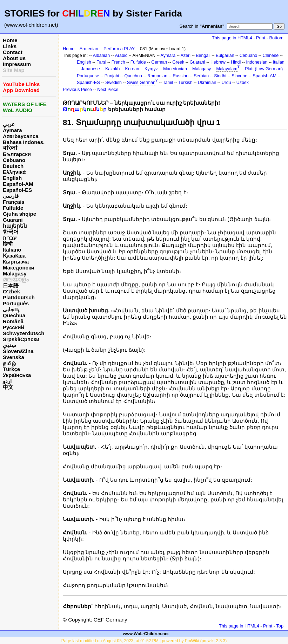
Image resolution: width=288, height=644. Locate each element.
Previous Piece (77, 90)
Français (14, 202)
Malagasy (15, 274)
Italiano (12, 250)
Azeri (186, 56)
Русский (14, 327)
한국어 (11, 232)
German (159, 62)
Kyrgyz (151, 69)
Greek (178, 62)
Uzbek (243, 83)
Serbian (201, 76)
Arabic (121, 56)
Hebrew (218, 62)
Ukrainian (207, 83)
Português (16, 303)
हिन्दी (8, 244)
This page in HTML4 (232, 38)
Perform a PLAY (119, 49)
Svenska (14, 357)
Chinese (270, 56)
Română (13, 321)
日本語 (11, 285)
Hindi (236, 62)
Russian (180, 76)
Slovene (239, 76)
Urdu (226, 83)
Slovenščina (18, 351)
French (118, 62)
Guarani (13, 220)
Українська (17, 375)
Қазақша (14, 256)
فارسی (11, 196)
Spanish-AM (264, 76)
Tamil (168, 83)
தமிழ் (9, 363)
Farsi (101, 62)
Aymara (12, 130)
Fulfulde (13, 208)
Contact (13, 52)
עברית (10, 238)
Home (10, 40)
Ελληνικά (14, 172)
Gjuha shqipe (19, 214)
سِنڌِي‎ (9, 345)
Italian (279, 62)
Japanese (91, 69)
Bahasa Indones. (24, 142)
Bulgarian (225, 56)
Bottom (276, 38)
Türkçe (11, 369)
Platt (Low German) (264, 69)
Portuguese (88, 76)
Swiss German (141, 83)
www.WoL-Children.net (146, 634)
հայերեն (15, 226)
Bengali (203, 56)
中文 (8, 387)
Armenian (89, 49)
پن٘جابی (11, 309)
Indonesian (257, 62)
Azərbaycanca (21, 136)
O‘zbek (11, 291)
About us (14, 58)
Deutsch (13, 166)
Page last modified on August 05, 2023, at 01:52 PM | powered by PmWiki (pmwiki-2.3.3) (144, 641)
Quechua (14, 315)
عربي (9, 124)
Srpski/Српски (21, 339)
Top (280, 626)
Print (261, 38)
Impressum (17, 64)
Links (10, 46)
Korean (132, 69)
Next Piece (108, 90)
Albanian (101, 56)
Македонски (19, 268)
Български (17, 154)
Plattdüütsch (19, 297)
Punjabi (112, 76)
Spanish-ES (88, 83)
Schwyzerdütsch (24, 333)
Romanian (157, 76)
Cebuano (14, 160)
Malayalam (227, 69)
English (12, 178)
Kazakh (113, 69)
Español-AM (18, 184)
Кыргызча (16, 262)
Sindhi (220, 76)
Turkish (185, 83)
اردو (7, 381)
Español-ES (17, 190)
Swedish (113, 83)
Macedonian (175, 69)
